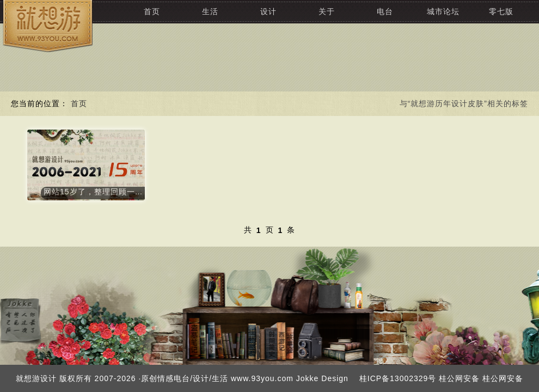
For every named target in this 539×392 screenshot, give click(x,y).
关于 (327, 11)
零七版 (501, 11)
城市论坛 (443, 11)
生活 (210, 11)
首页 (152, 11)
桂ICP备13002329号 (398, 378)
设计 (268, 11)
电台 (385, 11)
